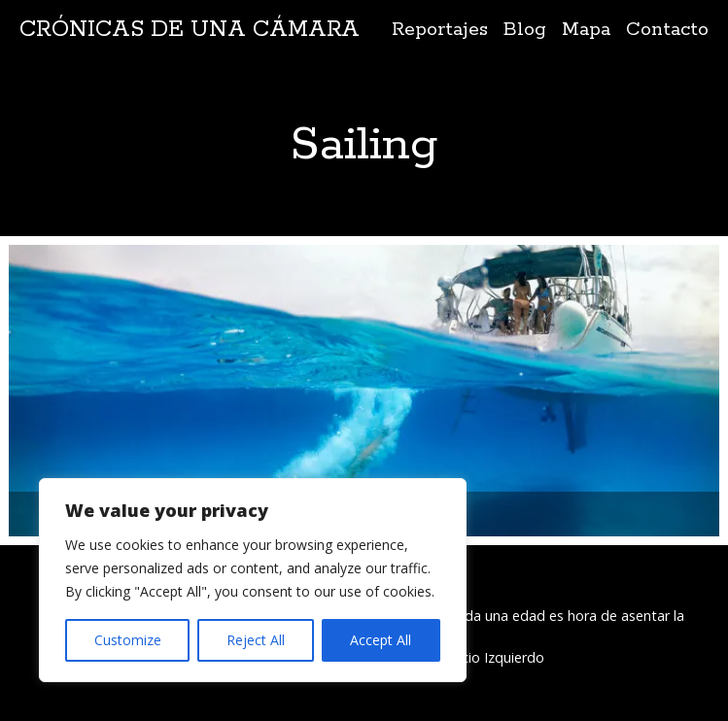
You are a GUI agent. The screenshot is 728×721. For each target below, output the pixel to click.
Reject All (256, 640)
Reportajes (440, 30)
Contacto (667, 30)
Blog (525, 30)
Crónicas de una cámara (190, 30)
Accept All (381, 640)
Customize (128, 640)
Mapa (586, 30)
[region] (253, 580)
